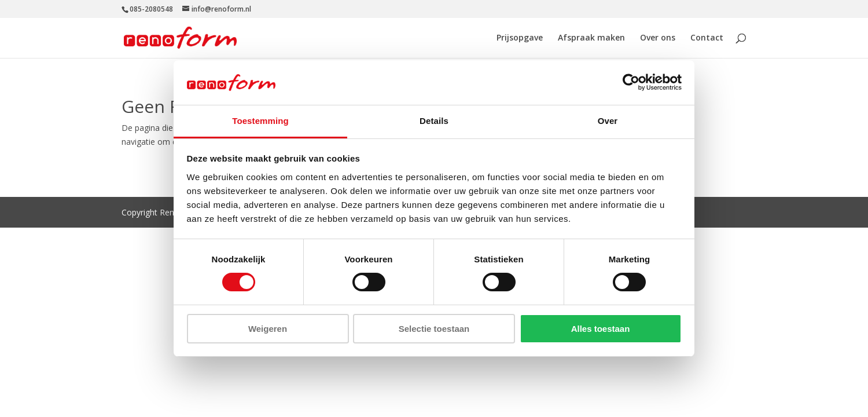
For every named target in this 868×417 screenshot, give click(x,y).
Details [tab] (434, 121)
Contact (707, 38)
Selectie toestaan (434, 329)
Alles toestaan (601, 329)
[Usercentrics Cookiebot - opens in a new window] (631, 82)
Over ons (658, 38)
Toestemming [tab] (260, 121)
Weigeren (268, 329)
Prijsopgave (520, 38)
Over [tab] (608, 121)
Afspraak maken (591, 38)
